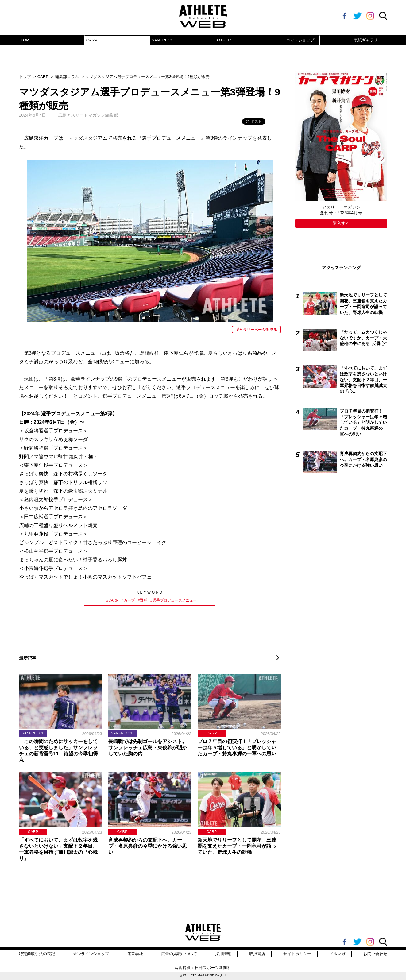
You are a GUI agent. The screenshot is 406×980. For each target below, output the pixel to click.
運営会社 (135, 954)
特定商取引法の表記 (37, 954)
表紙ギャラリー (368, 40)
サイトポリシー (297, 954)
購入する (341, 223)
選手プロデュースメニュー (175, 600)
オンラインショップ (91, 954)
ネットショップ (300, 40)
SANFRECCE (164, 40)
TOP (25, 40)
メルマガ (337, 954)
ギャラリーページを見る (256, 330)
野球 (144, 600)
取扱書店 (257, 954)
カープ (129, 600)
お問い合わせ (375, 954)
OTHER (224, 40)
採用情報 (223, 954)
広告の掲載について (179, 954)
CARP (92, 40)
